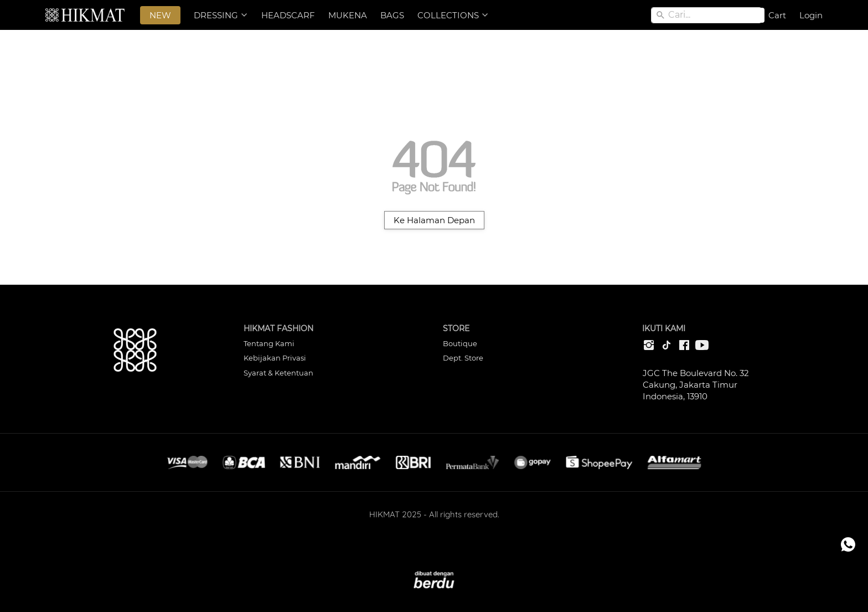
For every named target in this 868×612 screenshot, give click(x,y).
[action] (848, 544)
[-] (649, 346)
